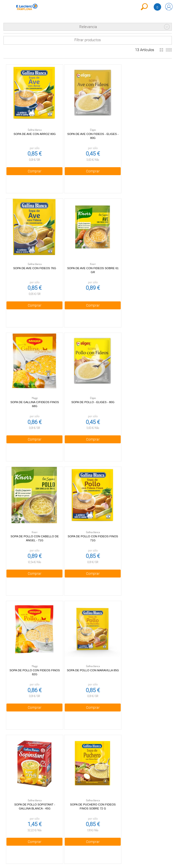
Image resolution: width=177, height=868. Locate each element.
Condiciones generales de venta (48, 749)
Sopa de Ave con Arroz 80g (33, 130)
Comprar (33, 168)
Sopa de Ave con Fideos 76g (142, 130)
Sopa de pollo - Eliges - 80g (142, 261)
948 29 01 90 (103, 745)
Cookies (48, 777)
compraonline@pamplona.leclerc (103, 751)
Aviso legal (48, 786)
